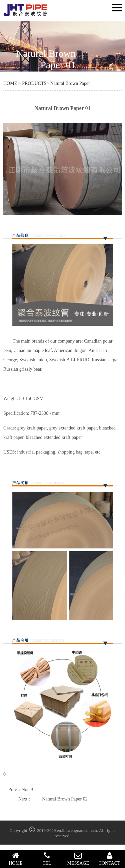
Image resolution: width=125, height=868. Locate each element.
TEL (47, 859)
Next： (25, 799)
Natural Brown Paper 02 (65, 799)
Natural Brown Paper (70, 83)
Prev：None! (21, 790)
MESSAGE (78, 859)
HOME (10, 83)
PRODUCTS (34, 83)
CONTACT (109, 859)
